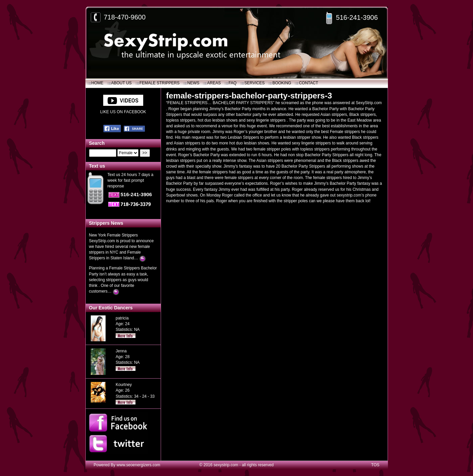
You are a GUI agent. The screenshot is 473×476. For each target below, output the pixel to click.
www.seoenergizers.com (139, 465)
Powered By (105, 465)
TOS (375, 465)
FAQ (233, 83)
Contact (308, 83)
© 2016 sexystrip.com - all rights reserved (236, 465)
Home (97, 83)
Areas (214, 83)
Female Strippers (160, 83)
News (193, 83)
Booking (282, 83)
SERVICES (254, 83)
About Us (122, 83)
